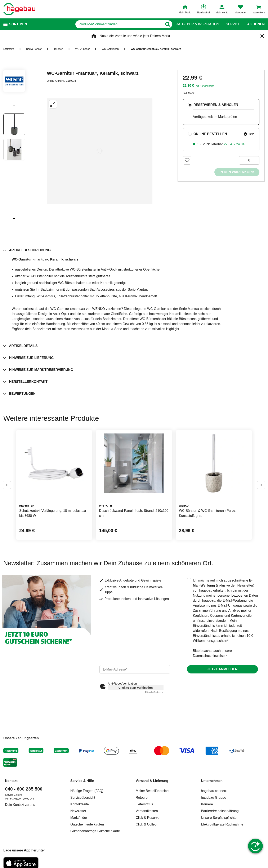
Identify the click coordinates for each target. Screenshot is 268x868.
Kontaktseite (80, 804)
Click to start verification (136, 688)
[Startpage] (19, 9)
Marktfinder (79, 818)
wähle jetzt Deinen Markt (152, 36)
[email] (135, 669)
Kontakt (11, 781)
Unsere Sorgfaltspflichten (220, 818)
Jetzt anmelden (222, 669)
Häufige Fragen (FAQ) (87, 791)
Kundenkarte (207, 86)
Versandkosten (147, 811)
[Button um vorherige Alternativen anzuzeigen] (7, 485)
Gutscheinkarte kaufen (87, 824)
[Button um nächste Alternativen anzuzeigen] (261, 485)
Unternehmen (212, 781)
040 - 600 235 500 (24, 789)
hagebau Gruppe (214, 798)
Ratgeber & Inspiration (197, 24)
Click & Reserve (148, 818)
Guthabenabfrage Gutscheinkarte (95, 831)
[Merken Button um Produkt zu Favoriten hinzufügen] (187, 160)
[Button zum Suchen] (167, 24)
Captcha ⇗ (154, 692)
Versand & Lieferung (152, 781)
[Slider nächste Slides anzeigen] (14, 217)
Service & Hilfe (82, 781)
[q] (119, 24)
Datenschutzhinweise (209, 656)
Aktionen (256, 24)
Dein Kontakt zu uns (20, 805)
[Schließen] (262, 36)
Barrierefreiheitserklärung (220, 811)
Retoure (142, 798)
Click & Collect (146, 824)
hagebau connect (214, 791)
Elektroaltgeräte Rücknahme (222, 824)
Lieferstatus (144, 804)
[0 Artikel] (249, 160)
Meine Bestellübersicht (153, 791)
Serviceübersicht (83, 798)
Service (233, 24)
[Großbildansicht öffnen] (100, 151)
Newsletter (78, 811)
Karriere (207, 804)
